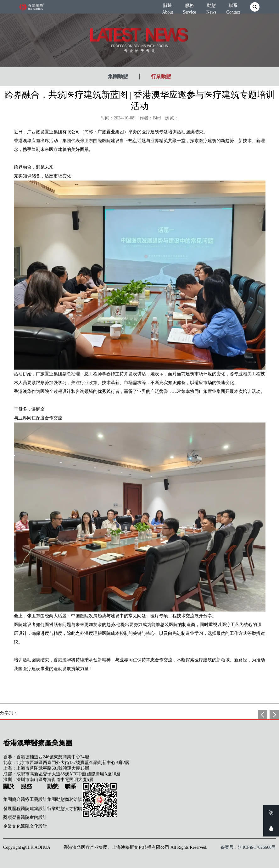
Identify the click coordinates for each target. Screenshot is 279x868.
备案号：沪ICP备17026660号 (248, 847)
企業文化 (12, 826)
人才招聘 (74, 809)
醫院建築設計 (34, 809)
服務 (189, 7)
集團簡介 (12, 799)
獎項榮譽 (12, 817)
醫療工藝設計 (34, 799)
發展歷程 (12, 809)
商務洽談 (74, 799)
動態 (211, 7)
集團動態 (118, 76)
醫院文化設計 (34, 826)
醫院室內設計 (34, 817)
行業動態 (161, 76)
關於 (168, 7)
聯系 (233, 7)
